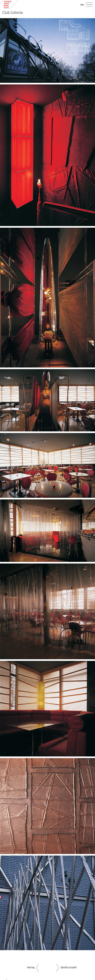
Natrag (31, 967)
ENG (82, 5)
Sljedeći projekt (69, 967)
